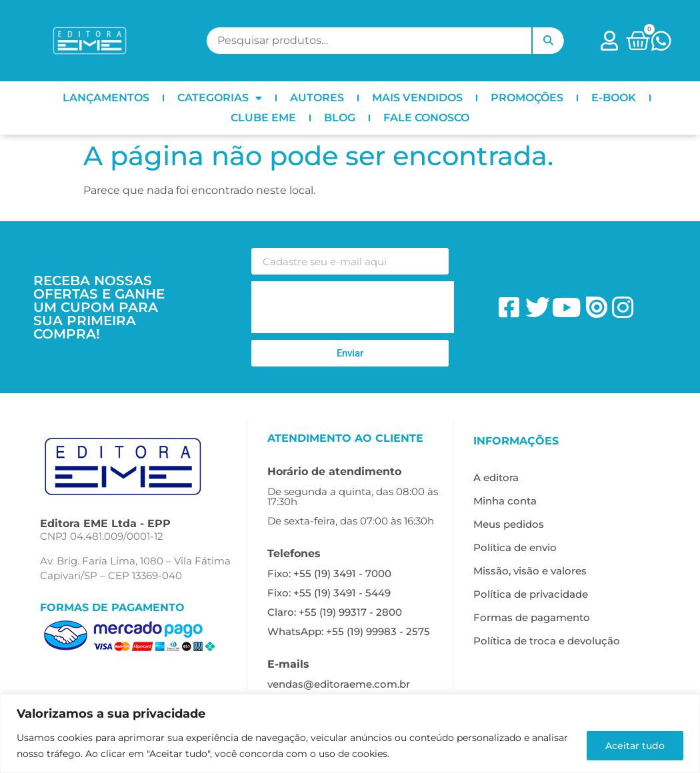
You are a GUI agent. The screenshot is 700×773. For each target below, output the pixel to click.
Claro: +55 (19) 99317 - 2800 (335, 612)
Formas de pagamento (532, 617)
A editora (496, 477)
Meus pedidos (509, 524)
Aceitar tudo (634, 746)
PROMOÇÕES (527, 98)
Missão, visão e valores (530, 571)
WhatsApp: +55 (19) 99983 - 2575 (349, 631)
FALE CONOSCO (426, 118)
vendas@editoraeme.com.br (339, 684)
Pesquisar (548, 41)
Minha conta (505, 501)
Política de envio (515, 547)
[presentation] (353, 307)
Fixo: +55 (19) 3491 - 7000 (329, 573)
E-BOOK (614, 98)
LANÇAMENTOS (106, 98)
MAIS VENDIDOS (417, 98)
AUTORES (317, 98)
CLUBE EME (263, 118)
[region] (350, 733)
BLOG (340, 118)
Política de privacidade (531, 594)
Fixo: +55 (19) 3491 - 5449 (329, 593)
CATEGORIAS (220, 98)
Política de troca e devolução (547, 641)
